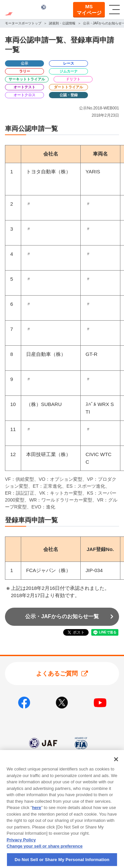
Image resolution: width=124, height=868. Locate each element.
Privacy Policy (21, 847)
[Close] (116, 767)
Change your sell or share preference (45, 853)
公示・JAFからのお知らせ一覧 (62, 616)
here (37, 815)
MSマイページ (89, 10)
